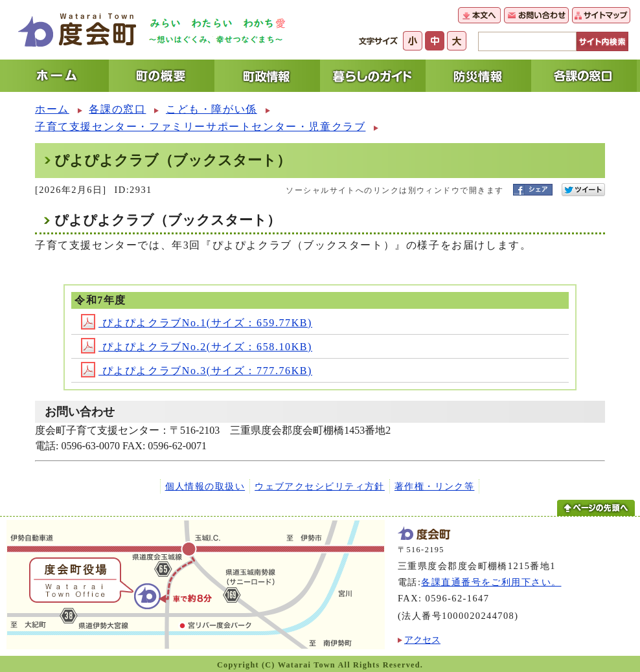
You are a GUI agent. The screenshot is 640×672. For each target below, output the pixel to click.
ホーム (52, 109)
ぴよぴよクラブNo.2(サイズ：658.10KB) (197, 347)
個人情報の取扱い (205, 486)
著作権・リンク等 (435, 486)
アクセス (422, 640)
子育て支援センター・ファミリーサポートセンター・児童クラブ (200, 127)
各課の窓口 (117, 109)
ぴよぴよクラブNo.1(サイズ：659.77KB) (197, 323)
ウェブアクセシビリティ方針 (320, 486)
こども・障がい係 (211, 109)
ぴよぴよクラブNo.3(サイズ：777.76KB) (197, 371)
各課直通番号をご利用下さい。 (491, 582)
